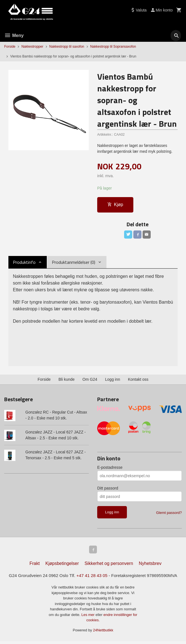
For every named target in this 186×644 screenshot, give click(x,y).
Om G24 (90, 380)
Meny (14, 35)
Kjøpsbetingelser (62, 566)
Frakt (34, 566)
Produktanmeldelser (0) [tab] (74, 263)
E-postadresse (110, 469)
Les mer (88, 617)
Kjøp (115, 205)
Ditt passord (108, 490)
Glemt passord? (169, 514)
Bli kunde (67, 380)
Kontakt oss (138, 380)
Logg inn (113, 380)
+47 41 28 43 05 (92, 578)
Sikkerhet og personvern (109, 566)
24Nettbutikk (103, 633)
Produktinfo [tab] (24, 263)
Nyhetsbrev (150, 566)
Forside (10, 47)
